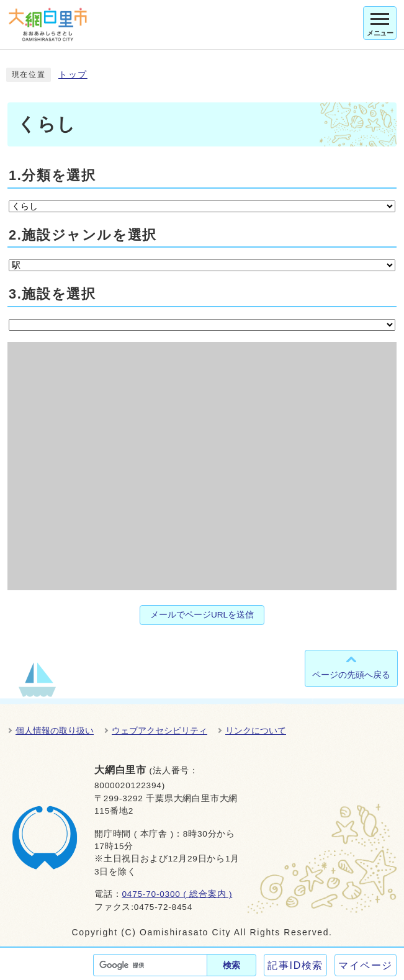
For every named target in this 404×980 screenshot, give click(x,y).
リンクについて (256, 731)
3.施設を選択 (52, 294)
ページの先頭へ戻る (351, 675)
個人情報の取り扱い (55, 731)
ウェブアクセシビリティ (159, 731)
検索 (231, 965)
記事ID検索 (295, 965)
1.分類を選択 (52, 175)
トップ (73, 75)
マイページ (366, 965)
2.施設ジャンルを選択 (83, 235)
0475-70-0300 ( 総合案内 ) (177, 894)
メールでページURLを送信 (202, 615)
